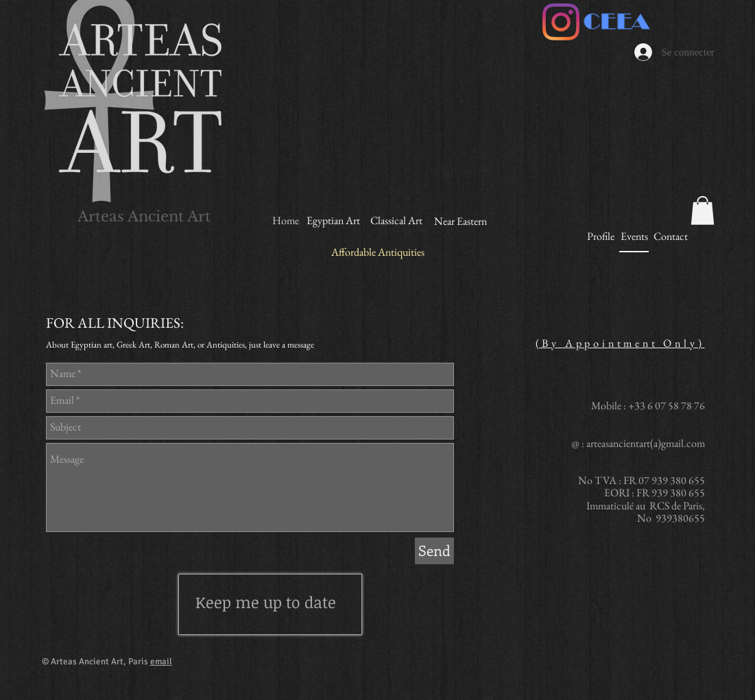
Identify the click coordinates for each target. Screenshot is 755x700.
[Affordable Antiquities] (378, 253)
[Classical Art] (397, 221)
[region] (270, 604)
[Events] (635, 237)
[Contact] (671, 237)
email (161, 662)
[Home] (286, 221)
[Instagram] (561, 22)
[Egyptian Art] (334, 221)
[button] (703, 210)
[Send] (434, 551)
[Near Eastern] (460, 222)
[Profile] (601, 237)
